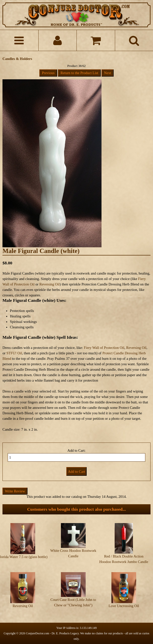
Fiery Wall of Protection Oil (104, 348)
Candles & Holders (17, 59)
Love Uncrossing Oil (124, 606)
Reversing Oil (50, 284)
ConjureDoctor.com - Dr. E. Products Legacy (52, 633)
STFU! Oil (14, 353)
